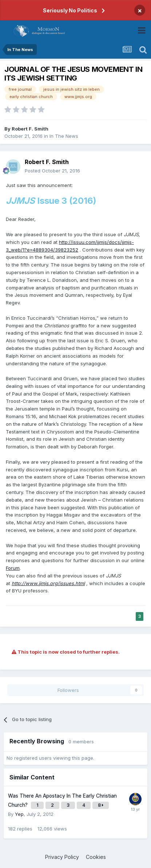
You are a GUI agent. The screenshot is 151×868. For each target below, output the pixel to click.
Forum (13, 568)
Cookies (96, 857)
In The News (64, 136)
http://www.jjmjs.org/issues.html (48, 583)
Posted (52, 171)
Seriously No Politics (70, 10)
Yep (19, 814)
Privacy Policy (62, 857)
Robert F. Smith (30, 129)
